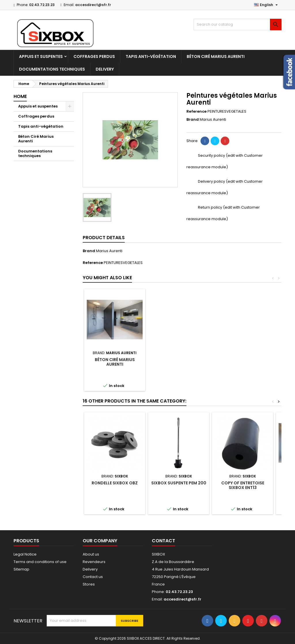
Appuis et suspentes (41, 56)
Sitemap (21, 569)
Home (20, 96)
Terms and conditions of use (40, 562)
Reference (196, 112)
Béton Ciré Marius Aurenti (216, 56)
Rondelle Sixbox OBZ (115, 483)
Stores (89, 584)
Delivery (105, 69)
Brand (193, 120)
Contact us (93, 577)
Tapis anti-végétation (151, 56)
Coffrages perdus (94, 56)
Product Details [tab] (104, 238)
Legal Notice (25, 554)
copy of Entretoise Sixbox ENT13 (243, 485)
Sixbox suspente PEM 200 (179, 483)
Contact (163, 541)
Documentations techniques (52, 69)
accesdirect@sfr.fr (93, 5)
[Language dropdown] (267, 5)
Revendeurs (94, 562)
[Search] (238, 24)
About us (91, 554)
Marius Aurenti (109, 251)
